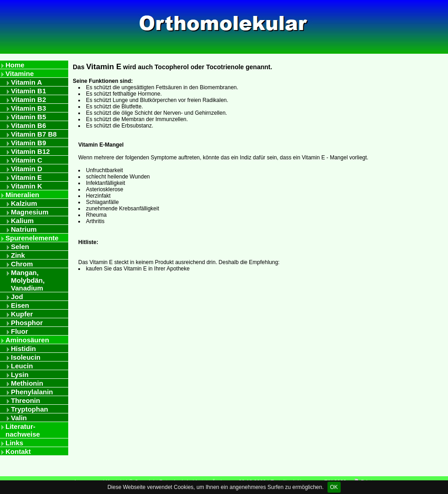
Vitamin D (27, 169)
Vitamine (20, 74)
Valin (19, 418)
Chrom (22, 264)
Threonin (25, 400)
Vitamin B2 (28, 99)
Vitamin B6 (28, 125)
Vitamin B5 (28, 117)
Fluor (20, 331)
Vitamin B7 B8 (34, 134)
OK (334, 487)
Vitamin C (27, 160)
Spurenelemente (32, 238)
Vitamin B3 (28, 108)
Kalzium (24, 203)
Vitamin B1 (28, 91)
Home (15, 65)
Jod (17, 297)
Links (14, 443)
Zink (18, 255)
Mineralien (22, 195)
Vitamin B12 (30, 151)
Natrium (24, 229)
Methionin (27, 383)
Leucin (22, 366)
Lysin (20, 374)
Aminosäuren (27, 340)
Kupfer (22, 314)
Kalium (22, 221)
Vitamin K (27, 186)
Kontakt (18, 451)
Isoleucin (26, 357)
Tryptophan (30, 409)
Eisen (20, 305)
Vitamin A (26, 82)
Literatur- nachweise (23, 430)
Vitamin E (26, 177)
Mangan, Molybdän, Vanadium (28, 280)
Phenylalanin (32, 392)
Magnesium (30, 212)
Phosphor (27, 323)
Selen (20, 247)
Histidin (23, 349)
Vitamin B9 (28, 143)
